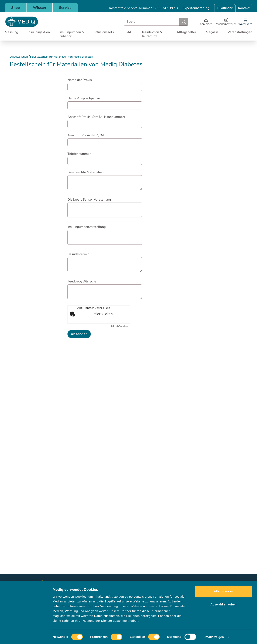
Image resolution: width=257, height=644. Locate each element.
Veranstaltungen (240, 32)
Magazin (212, 32)
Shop (16, 8)
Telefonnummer (79, 154)
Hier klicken (103, 314)
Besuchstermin (78, 254)
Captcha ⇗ (120, 326)
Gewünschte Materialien (86, 172)
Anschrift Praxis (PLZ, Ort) (87, 135)
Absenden (79, 334)
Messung (11, 32)
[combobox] (156, 22)
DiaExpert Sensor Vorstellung (89, 200)
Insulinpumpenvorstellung (87, 227)
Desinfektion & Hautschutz (151, 34)
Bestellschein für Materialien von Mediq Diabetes (62, 57)
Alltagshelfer (186, 32)
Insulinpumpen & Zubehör (72, 34)
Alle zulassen (223, 591)
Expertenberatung (196, 8)
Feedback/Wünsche (82, 281)
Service (65, 8)
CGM (127, 32)
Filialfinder (225, 8)
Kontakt (244, 8)
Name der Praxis (80, 80)
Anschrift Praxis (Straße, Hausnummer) (96, 117)
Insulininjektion (39, 32)
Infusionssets (104, 32)
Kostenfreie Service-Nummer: (144, 8)
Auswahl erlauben (223, 604)
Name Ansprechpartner (85, 98)
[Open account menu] (206, 22)
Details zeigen (214, 636)
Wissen (39, 8)
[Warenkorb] (245, 22)
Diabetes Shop (19, 57)
